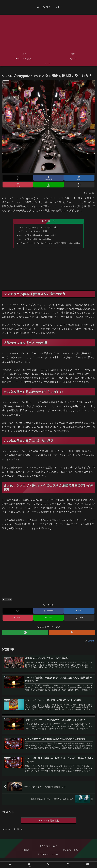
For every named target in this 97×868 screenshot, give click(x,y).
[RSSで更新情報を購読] (72, 633)
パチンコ (7, 600)
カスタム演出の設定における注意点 (35, 240)
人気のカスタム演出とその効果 (33, 232)
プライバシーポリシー (72, 852)
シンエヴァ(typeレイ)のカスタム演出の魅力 (38, 228)
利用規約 (25, 852)
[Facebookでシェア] (48, 178)
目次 (44, 221)
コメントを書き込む (48, 823)
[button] (79, 185)
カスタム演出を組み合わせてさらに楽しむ (38, 236)
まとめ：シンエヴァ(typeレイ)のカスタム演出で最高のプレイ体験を (49, 244)
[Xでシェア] (18, 178)
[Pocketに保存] (18, 185)
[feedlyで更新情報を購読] (25, 633)
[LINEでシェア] (48, 185)
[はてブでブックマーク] (79, 178)
